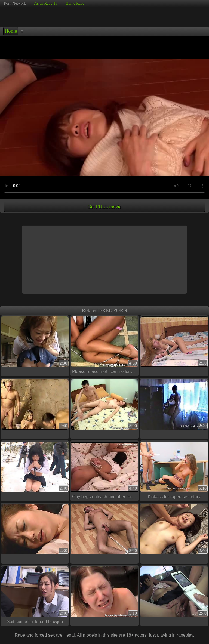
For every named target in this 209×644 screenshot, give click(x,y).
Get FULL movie (104, 207)
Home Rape (75, 3)
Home (11, 31)
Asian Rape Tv (46, 3)
